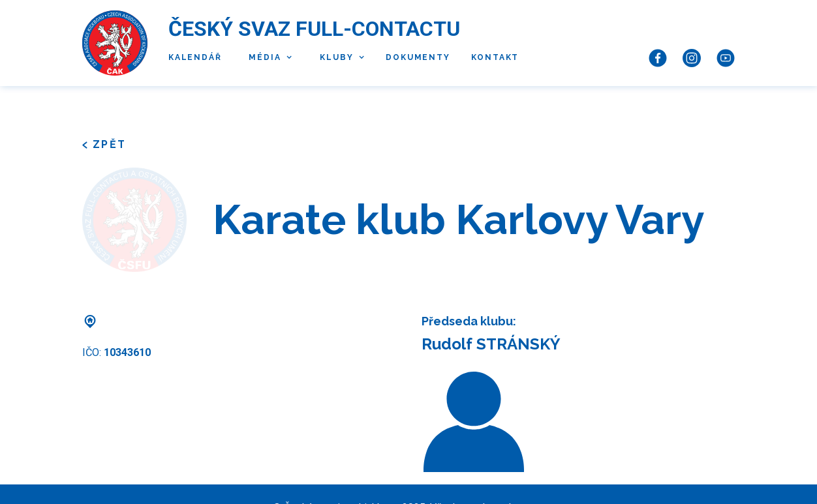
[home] (115, 43)
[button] (267, 58)
